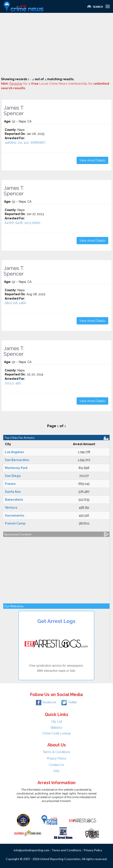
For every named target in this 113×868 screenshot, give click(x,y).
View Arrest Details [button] (92, 160)
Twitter (69, 702)
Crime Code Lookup (56, 733)
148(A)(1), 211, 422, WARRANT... (26, 143)
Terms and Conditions (67, 850)
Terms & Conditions (57, 752)
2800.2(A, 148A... (16, 303)
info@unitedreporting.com (32, 850)
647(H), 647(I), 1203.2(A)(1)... (23, 223)
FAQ (56, 771)
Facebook (46, 702)
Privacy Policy (57, 758)
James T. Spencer (14, 111)
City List (56, 722)
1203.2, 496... (14, 383)
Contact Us (56, 765)
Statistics (56, 728)
